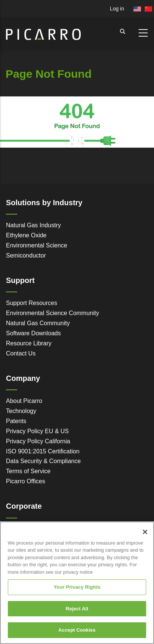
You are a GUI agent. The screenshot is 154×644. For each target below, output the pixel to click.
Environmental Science (37, 245)
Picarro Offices (26, 481)
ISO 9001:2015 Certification (43, 451)
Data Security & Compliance (43, 461)
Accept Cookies (77, 630)
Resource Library (29, 343)
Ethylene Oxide (26, 235)
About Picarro (24, 401)
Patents (16, 421)
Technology (21, 411)
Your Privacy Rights (77, 587)
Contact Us (21, 353)
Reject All (77, 609)
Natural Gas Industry (33, 225)
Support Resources (32, 303)
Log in (117, 9)
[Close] (145, 532)
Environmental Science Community (53, 313)
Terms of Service (28, 471)
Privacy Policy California (38, 441)
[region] (77, 583)
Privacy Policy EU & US (37, 431)
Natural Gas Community (38, 323)
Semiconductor (26, 255)
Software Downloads (33, 333)
